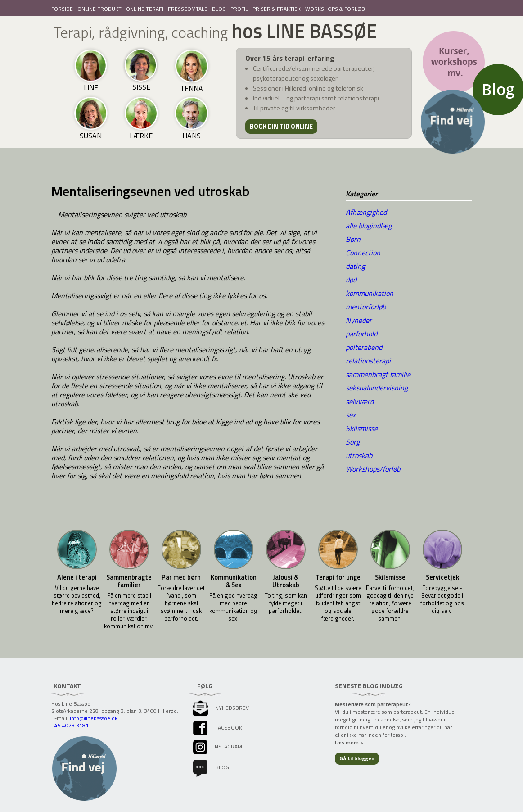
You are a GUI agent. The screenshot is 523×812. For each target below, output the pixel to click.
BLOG (219, 9)
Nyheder (359, 320)
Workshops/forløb (373, 469)
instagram (217, 746)
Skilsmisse (362, 428)
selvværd (360, 401)
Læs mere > (349, 742)
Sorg (353, 442)
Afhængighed (366, 212)
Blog (210, 767)
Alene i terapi (77, 578)
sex (351, 415)
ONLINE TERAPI (145, 9)
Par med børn (181, 578)
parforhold (361, 334)
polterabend (364, 347)
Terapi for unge (338, 578)
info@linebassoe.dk (94, 718)
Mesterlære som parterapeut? (373, 704)
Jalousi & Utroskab (286, 581)
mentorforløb (366, 307)
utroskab (359, 455)
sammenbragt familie (378, 374)
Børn (353, 239)
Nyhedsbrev (220, 708)
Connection (363, 253)
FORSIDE (62, 9)
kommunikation (370, 293)
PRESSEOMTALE (188, 9)
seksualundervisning (377, 388)
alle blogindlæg (369, 226)
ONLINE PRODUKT (99, 9)
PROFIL (239, 9)
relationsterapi (368, 361)
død (351, 280)
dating (355, 266)
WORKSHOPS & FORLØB (335, 9)
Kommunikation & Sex (234, 581)
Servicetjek (442, 578)
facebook (217, 728)
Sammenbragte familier (129, 581)
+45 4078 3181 (70, 725)
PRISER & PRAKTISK (277, 9)
